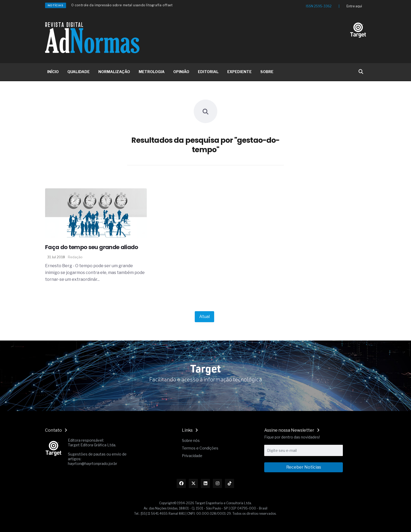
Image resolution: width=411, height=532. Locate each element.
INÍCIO (53, 72)
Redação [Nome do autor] (75, 257)
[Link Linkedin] (205, 483)
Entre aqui (354, 6)
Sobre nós (191, 440)
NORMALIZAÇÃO (114, 72)
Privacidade (192, 456)
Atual (204, 317)
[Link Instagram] (217, 483)
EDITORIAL (208, 72)
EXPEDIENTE (239, 72)
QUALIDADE (79, 72)
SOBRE (267, 72)
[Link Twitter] (193, 483)
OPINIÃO (181, 72)
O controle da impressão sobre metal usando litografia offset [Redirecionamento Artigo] (122, 5)
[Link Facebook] (181, 483)
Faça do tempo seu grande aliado (92, 247)
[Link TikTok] (229, 483)
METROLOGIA (152, 72)
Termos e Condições (200, 448)
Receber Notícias (304, 467)
